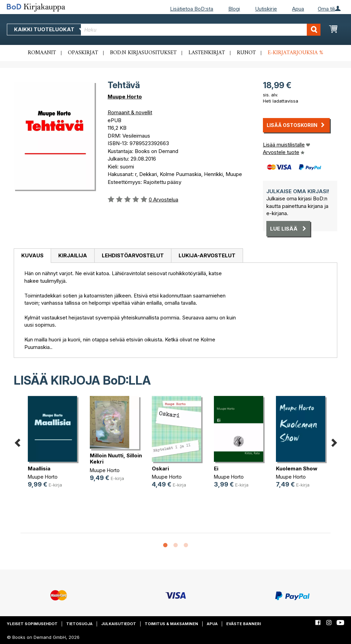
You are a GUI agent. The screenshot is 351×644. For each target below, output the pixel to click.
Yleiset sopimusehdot (32, 624)
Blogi (234, 9)
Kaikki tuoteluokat (49, 29)
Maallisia (39, 469)
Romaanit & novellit (130, 112)
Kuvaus (32, 255)
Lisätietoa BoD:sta (192, 9)
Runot (246, 53)
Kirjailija (73, 255)
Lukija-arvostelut (207, 255)
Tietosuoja (79, 624)
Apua (298, 9)
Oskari (160, 469)
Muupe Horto (125, 97)
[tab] (32, 256)
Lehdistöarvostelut (133, 255)
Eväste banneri (244, 624)
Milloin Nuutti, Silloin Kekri (116, 459)
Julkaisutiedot (119, 624)
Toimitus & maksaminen (171, 624)
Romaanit (42, 53)
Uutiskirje (266, 9)
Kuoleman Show (297, 469)
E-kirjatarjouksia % (295, 53)
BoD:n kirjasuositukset (143, 53)
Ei (216, 469)
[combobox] (201, 30)
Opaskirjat (83, 53)
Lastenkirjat (207, 53)
